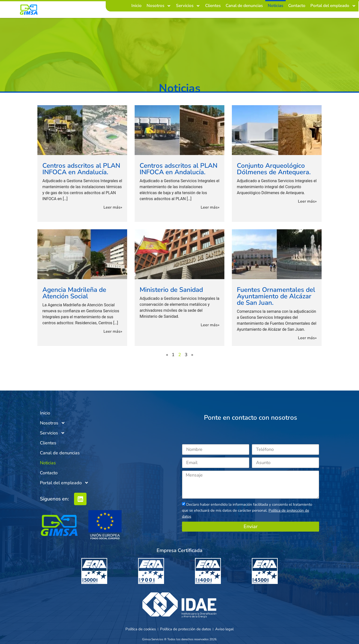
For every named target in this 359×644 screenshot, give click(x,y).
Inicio (136, 6)
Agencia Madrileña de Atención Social (74, 293)
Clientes (213, 6)
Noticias (275, 6)
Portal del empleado (333, 6)
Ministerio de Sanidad (171, 290)
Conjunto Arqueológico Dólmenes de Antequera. (274, 169)
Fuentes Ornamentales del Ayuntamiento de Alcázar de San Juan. (276, 296)
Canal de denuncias (244, 6)
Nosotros (159, 6)
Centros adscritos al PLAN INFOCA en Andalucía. (81, 169)
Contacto (297, 6)
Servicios (188, 6)
